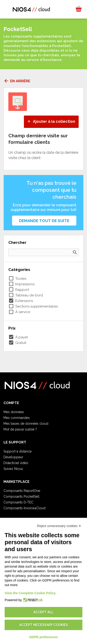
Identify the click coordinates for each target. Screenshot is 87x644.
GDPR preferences (44, 637)
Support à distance (18, 451)
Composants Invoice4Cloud (24, 508)
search (75, 252)
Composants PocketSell (21, 496)
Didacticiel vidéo (16, 463)
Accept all (43, 612)
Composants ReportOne (22, 491)
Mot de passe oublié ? (20, 429)
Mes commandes (17, 418)
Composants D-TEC (18, 502)
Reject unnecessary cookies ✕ (59, 526)
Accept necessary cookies (44, 625)
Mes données (14, 412)
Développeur (13, 457)
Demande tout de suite (44, 221)
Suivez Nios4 (13, 469)
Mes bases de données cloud (26, 424)
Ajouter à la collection (51, 121)
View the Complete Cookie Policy (30, 593)
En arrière (17, 81)
